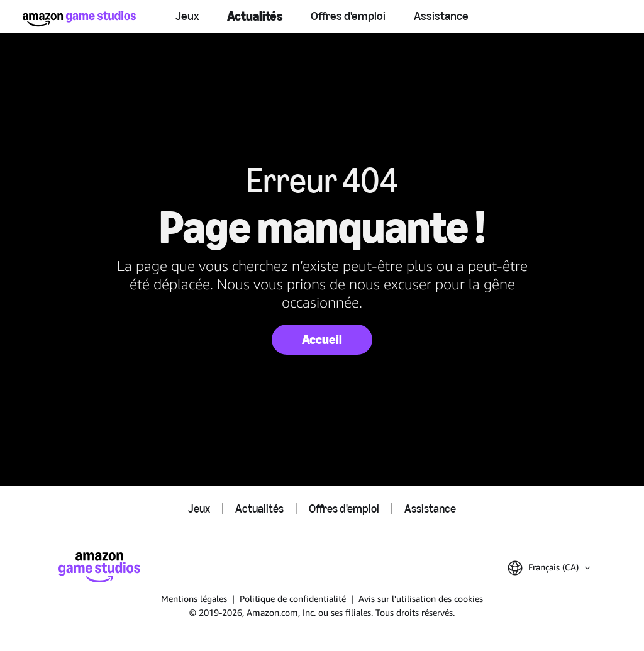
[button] (549, 568)
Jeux (187, 16)
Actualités (255, 16)
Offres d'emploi (348, 16)
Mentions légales (194, 598)
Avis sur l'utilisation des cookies (421, 598)
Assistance (441, 16)
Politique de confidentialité (293, 598)
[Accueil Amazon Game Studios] (79, 19)
